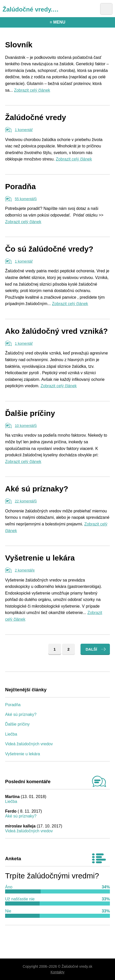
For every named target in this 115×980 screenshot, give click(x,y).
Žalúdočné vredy (36, 117)
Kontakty (57, 972)
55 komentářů (26, 199)
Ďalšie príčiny (30, 413)
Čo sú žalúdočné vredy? (49, 249)
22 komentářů (26, 501)
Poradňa (20, 186)
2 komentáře (25, 570)
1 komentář (24, 130)
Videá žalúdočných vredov (29, 744)
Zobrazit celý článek (32, 90)
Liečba (11, 734)
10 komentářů (26, 426)
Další (91, 649)
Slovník (19, 45)
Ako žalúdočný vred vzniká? (56, 331)
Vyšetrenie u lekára (40, 558)
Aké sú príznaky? (37, 489)
